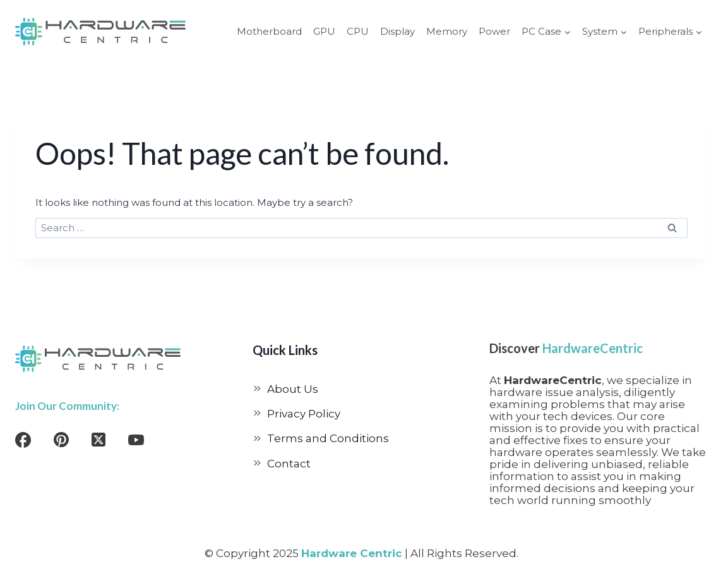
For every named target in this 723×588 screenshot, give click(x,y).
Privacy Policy (304, 414)
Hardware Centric (352, 553)
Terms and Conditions (328, 438)
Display (397, 31)
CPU (358, 31)
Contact (289, 464)
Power (494, 31)
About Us (293, 389)
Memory (447, 31)
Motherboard (269, 31)
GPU (324, 31)
